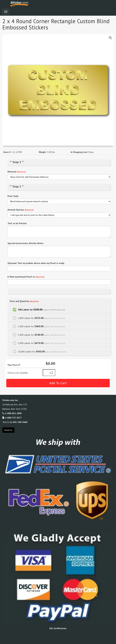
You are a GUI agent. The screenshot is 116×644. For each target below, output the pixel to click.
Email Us (8, 430)
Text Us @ (15, 422)
